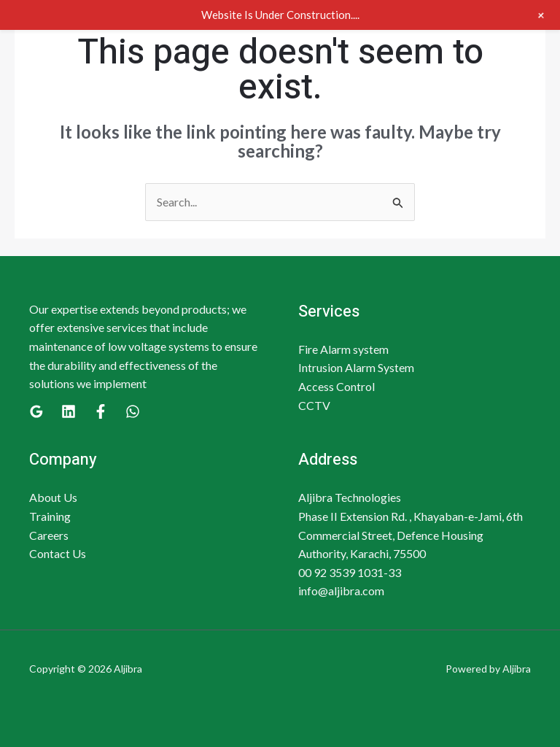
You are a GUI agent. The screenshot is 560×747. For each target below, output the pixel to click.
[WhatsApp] (133, 411)
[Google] (36, 411)
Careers (49, 535)
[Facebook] (101, 411)
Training (50, 516)
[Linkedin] (69, 411)
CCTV (314, 405)
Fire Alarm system (343, 349)
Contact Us (58, 553)
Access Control (337, 386)
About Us (53, 497)
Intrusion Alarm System (356, 367)
